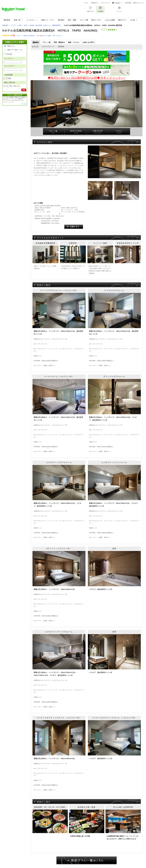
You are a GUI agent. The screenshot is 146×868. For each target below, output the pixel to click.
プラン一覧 (46, 42)
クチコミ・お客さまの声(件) (25, 36)
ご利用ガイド (95, 3)
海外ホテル (11, 46)
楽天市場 (128, 3)
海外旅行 (5, 25)
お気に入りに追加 (45, 36)
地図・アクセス (74, 42)
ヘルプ (86, 3)
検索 (24, 90)
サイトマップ (105, 3)
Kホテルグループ (48, 47)
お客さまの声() (89, 42)
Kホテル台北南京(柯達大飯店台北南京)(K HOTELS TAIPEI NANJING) (50, 31)
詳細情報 (61, 47)
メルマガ (59, 36)
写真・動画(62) (59, 42)
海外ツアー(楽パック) (15, 50)
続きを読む (24, 104)
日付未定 (9, 54)
